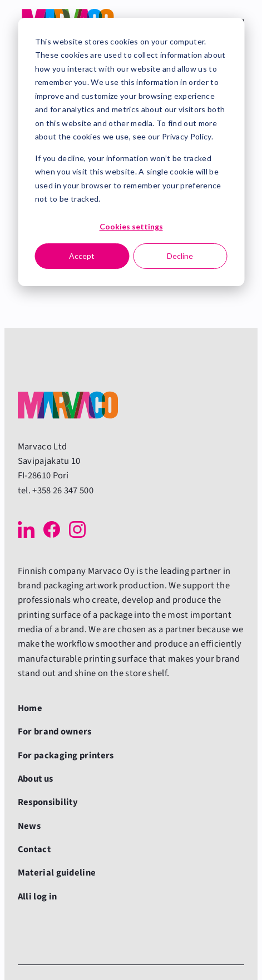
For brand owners (55, 732)
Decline (180, 256)
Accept (82, 256)
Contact (34, 849)
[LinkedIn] (26, 529)
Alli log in (38, 897)
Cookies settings (131, 226)
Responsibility (48, 802)
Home (30, 708)
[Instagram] (77, 529)
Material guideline (57, 873)
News (29, 826)
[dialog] (131, 152)
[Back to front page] (68, 405)
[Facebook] (52, 529)
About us (36, 779)
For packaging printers (66, 756)
